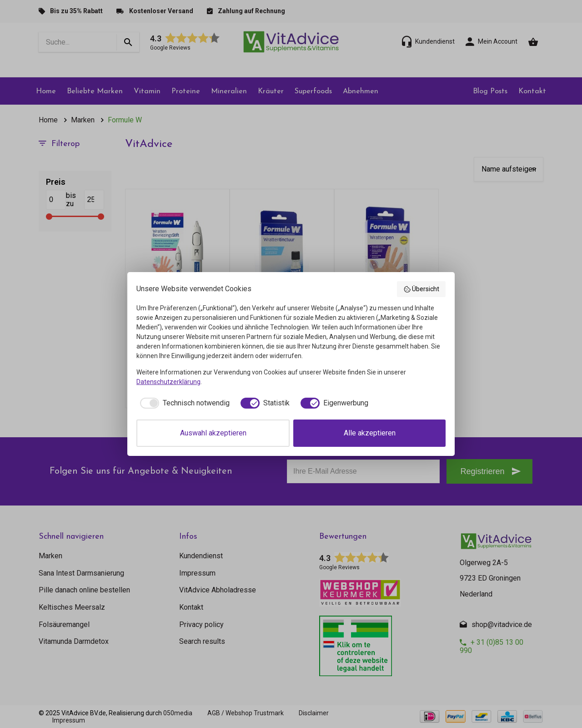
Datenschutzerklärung (168, 382)
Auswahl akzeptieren (213, 433)
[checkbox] (183, 403)
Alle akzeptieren (370, 433)
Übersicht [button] (421, 289)
